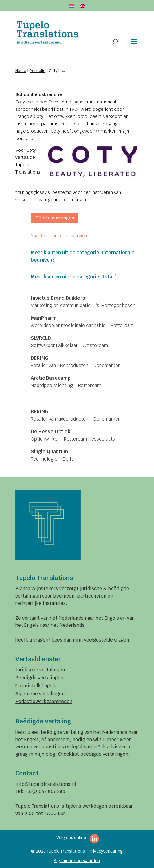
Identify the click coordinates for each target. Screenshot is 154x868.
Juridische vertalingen (40, 670)
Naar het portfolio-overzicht (60, 236)
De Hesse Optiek (51, 432)
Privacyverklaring (106, 851)
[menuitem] (71, 8)
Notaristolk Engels (36, 686)
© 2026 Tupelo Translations (58, 851)
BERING (39, 358)
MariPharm (44, 318)
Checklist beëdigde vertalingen (93, 754)
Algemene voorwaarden (77, 861)
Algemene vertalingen (40, 694)
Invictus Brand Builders (58, 298)
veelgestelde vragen (107, 640)
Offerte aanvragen (55, 218)
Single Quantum (49, 452)
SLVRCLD (41, 338)
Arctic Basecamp (51, 378)
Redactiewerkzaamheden (44, 701)
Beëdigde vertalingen (39, 678)
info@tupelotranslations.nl (46, 784)
